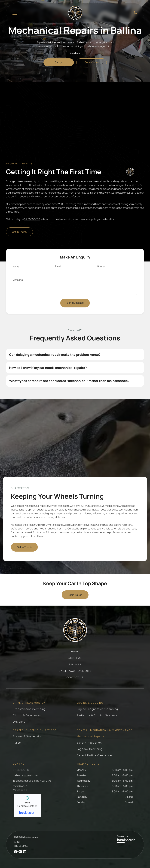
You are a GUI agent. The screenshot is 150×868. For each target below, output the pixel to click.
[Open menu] (15, 13)
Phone (101, 266)
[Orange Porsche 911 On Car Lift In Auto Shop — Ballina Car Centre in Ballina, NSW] (75, 442)
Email (58, 266)
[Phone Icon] (135, 14)
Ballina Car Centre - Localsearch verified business (27, 806)
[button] (75, 355)
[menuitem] (75, 653)
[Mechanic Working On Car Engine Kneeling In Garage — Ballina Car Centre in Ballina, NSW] (75, 125)
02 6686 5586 (32, 219)
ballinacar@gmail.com (25, 775)
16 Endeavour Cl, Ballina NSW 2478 (32, 781)
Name (16, 266)
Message (18, 280)
